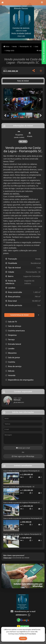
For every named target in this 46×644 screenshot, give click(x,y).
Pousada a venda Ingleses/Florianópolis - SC (19, 486)
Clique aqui (7, 558)
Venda (15, 46)
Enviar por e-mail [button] (23, 448)
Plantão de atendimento (44, 52)
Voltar (40, 50)
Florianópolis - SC (26, 46)
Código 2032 (10, 50)
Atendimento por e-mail (23, 611)
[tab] (10, 81)
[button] (6, 100)
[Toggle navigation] (42, 3)
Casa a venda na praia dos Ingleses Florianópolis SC (22, 502)
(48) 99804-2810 (19, 402)
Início (6, 46)
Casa (36, 46)
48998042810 (21, 615)
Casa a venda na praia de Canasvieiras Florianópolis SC (23, 518)
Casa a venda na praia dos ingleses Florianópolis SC (21, 471)
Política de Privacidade (27, 636)
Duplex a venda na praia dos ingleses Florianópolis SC (22, 534)
